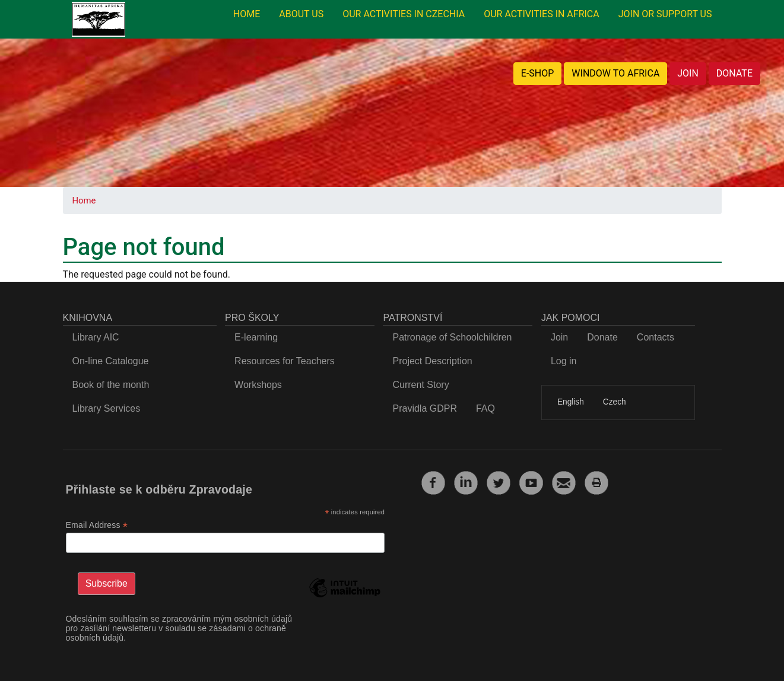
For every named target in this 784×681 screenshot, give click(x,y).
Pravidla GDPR (424, 408)
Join (559, 337)
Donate (602, 337)
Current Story (420, 385)
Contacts (656, 337)
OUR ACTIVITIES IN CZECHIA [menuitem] (404, 14)
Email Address (97, 525)
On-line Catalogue (111, 361)
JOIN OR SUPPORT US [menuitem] (665, 14)
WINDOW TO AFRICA (615, 73)
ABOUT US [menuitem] (301, 14)
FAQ (485, 408)
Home (84, 201)
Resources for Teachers (285, 361)
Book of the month (111, 385)
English (571, 402)
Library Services (107, 408)
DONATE (734, 73)
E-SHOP (538, 73)
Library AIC (96, 337)
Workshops (258, 385)
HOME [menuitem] (247, 14)
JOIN (688, 73)
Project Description (432, 361)
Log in (564, 361)
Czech (615, 402)
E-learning (256, 337)
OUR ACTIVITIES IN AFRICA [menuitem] (542, 14)
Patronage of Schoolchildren (452, 337)
